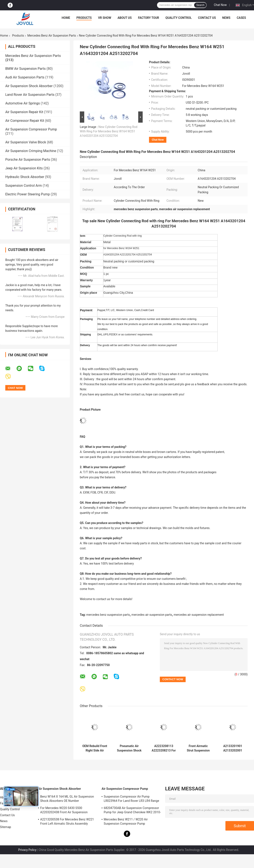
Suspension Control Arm (24, 186)
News (226, 18)
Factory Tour (149, 18)
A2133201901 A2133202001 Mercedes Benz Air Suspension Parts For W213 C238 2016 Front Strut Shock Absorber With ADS (233, 748)
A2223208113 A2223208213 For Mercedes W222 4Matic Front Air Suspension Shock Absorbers (164, 748)
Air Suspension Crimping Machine (31, 151)
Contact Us (207, 18)
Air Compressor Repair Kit (25, 121)
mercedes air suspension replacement (199, 615)
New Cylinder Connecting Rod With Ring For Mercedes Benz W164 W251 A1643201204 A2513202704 (109, 131)
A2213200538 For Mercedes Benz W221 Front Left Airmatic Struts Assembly (67, 821)
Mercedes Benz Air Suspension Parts (52, 36)
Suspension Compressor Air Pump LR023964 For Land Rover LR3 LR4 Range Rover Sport (131, 799)
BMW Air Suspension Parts (26, 69)
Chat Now (220, 5)
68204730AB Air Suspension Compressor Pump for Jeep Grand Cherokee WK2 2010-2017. (132, 811)
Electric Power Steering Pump (28, 194)
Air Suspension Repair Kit (24, 112)
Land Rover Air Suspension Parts (30, 95)
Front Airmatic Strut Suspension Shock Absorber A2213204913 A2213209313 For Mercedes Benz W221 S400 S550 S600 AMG (198, 748)
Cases (241, 18)
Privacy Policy (27, 850)
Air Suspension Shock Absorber (29, 86)
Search (200, 5)
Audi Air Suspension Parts (25, 77)
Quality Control (179, 18)
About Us (125, 18)
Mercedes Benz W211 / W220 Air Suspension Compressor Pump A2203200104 (126, 822)
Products (84, 18)
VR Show (105, 18)
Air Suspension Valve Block (26, 142)
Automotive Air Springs (23, 103)
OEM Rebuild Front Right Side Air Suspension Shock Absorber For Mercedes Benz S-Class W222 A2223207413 (95, 748)
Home (66, 18)
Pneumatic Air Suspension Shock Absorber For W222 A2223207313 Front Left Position (129, 748)
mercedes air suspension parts (152, 615)
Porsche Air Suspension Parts (28, 160)
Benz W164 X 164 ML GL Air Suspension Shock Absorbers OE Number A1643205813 (67, 799)
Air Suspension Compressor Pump (31, 129)
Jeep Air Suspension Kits (24, 168)
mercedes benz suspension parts (108, 615)
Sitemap (6, 827)
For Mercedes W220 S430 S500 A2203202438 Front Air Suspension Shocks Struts (64, 811)
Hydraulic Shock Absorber (25, 177)
